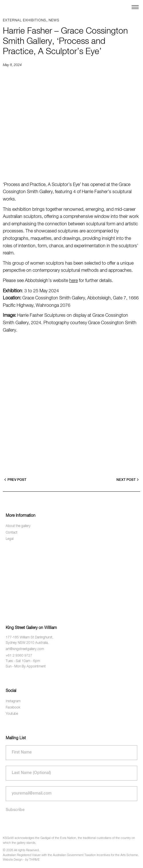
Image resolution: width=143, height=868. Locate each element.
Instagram (13, 701)
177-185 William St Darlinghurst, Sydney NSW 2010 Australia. (29, 640)
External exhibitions (25, 21)
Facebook (13, 708)
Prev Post (15, 480)
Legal (10, 539)
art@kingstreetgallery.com (25, 649)
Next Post (128, 480)
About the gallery (18, 526)
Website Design (13, 860)
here (74, 281)
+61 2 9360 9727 (19, 656)
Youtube (12, 714)
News (54, 21)
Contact (12, 533)
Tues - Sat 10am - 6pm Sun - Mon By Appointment (26, 664)
